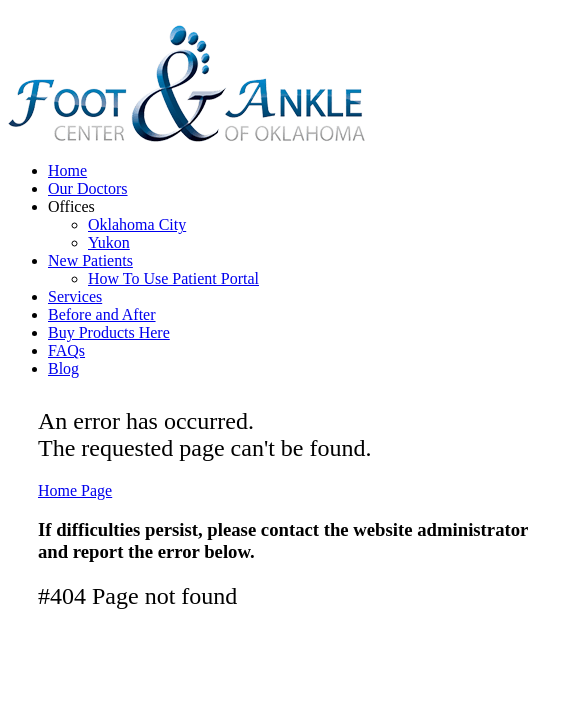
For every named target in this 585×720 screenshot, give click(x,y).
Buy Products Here (109, 332)
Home (67, 170)
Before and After (102, 314)
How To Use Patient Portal (173, 278)
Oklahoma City (137, 224)
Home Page (75, 490)
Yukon (109, 242)
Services (75, 296)
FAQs (66, 350)
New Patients (90, 260)
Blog (63, 368)
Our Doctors (88, 188)
